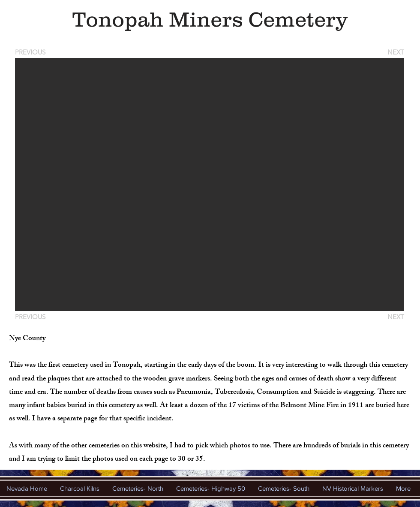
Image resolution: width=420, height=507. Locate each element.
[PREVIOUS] (32, 52)
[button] (210, 184)
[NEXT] (395, 52)
